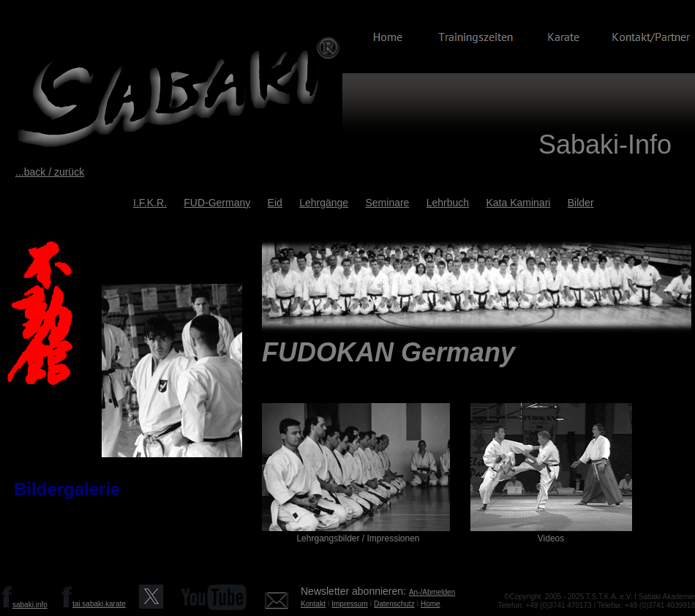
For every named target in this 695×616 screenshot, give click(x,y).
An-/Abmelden (432, 592)
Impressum (349, 604)
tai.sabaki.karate (99, 604)
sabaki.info (30, 605)
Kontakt (313, 604)
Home (431, 604)
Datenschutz (394, 604)
